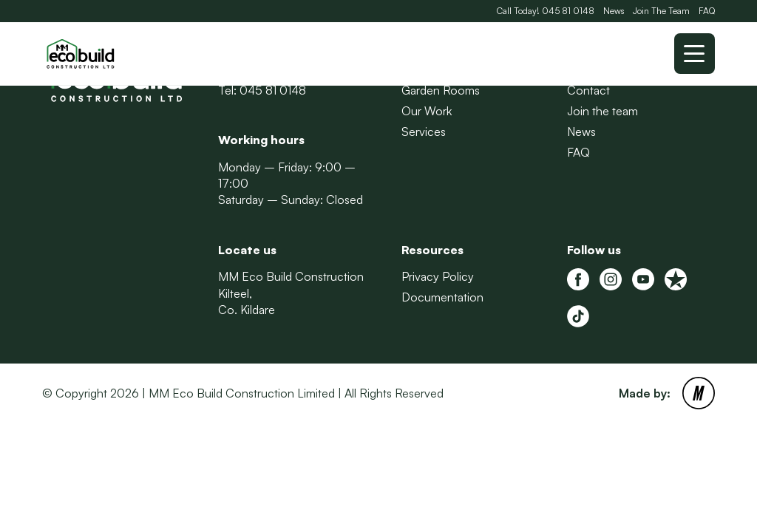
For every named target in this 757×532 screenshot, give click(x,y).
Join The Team (661, 11)
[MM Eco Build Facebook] (578, 279)
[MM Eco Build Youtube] (643, 279)
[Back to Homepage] (116, 54)
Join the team (602, 111)
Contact (588, 90)
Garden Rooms (441, 90)
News (614, 11)
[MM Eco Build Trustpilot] (676, 279)
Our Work (427, 111)
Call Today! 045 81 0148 (546, 11)
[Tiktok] (578, 316)
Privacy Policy (438, 276)
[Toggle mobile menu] (695, 54)
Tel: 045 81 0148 (262, 90)
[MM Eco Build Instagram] (611, 279)
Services (424, 132)
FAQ (707, 11)
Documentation (442, 297)
